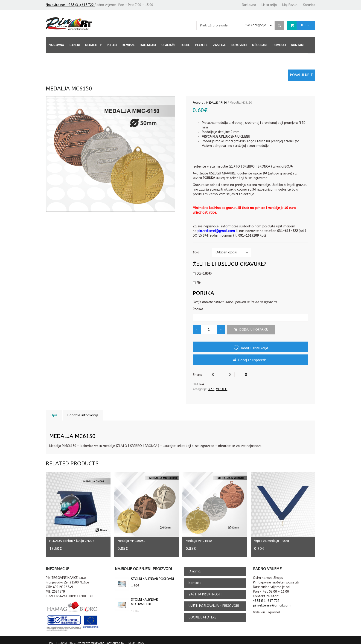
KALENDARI (148, 45)
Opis (54, 415)
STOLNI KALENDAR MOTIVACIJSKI (136, 597)
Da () (202, 274)
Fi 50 (224, 103)
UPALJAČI (168, 45)
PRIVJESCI (279, 45)
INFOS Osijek (136, 638)
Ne (197, 283)
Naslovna (249, 5)
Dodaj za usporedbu (253, 360)
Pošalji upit (301, 75)
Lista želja (269, 5)
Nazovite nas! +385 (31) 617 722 (70, 5)
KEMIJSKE (129, 45)
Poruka (198, 309)
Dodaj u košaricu (254, 330)
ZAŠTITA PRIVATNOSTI (205, 590)
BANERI (75, 45)
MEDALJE (91, 45)
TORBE (185, 45)
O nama (195, 567)
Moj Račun (290, 5)
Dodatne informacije (83, 415)
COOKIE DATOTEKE (202, 613)
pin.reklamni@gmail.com (272, 601)
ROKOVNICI (239, 45)
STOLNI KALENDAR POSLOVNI (144, 574)
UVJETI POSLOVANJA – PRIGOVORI (214, 601)
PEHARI (112, 45)
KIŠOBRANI (259, 45)
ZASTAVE (219, 45)
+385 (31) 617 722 (266, 596)
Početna (198, 103)
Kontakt (298, 45)
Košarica (309, 5)
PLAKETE (201, 45)
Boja (196, 252)
